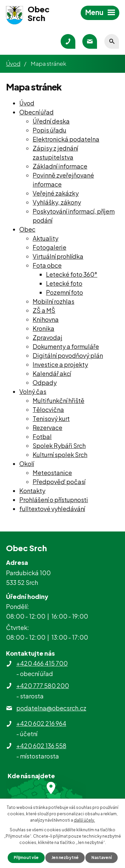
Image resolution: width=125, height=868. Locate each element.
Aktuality (45, 238)
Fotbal (42, 437)
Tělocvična (48, 409)
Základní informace (60, 166)
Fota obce (47, 265)
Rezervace (47, 427)
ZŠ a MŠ (44, 310)
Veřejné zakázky (56, 193)
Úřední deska (51, 121)
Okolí (27, 464)
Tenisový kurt (51, 418)
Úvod (13, 63)
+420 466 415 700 (42, 663)
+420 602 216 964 (41, 723)
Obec (27, 229)
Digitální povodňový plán (68, 355)
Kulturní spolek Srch (60, 455)
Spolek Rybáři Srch (59, 446)
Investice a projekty (60, 364)
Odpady (45, 382)
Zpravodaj (47, 337)
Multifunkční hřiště (58, 400)
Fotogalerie (49, 247)
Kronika (43, 328)
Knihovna (46, 319)
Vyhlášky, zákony (57, 202)
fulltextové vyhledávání (52, 509)
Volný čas (33, 391)
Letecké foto (64, 283)
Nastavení (101, 857)
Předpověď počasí (59, 482)
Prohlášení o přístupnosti (54, 500)
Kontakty (32, 491)
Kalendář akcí (52, 373)
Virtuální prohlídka (58, 256)
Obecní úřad (36, 112)
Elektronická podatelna (66, 139)
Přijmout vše (26, 857)
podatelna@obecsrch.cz (51, 708)
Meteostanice (52, 473)
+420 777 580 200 (43, 686)
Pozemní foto (64, 292)
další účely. (84, 820)
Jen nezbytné (65, 857)
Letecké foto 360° (72, 274)
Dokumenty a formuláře (66, 346)
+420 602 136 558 (41, 746)
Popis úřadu (49, 130)
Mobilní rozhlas (53, 301)
